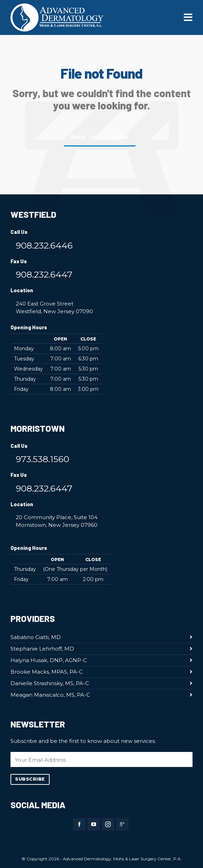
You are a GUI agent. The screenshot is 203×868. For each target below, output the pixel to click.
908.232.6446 (44, 245)
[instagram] (108, 824)
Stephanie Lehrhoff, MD (42, 649)
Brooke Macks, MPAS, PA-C (47, 672)
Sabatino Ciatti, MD (36, 637)
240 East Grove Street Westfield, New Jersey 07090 (54, 307)
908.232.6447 (44, 274)
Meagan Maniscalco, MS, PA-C (50, 695)
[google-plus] (122, 824)
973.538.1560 (42, 459)
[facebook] (79, 824)
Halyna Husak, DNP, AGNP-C (49, 660)
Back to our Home (100, 137)
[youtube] (94, 824)
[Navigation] (188, 17)
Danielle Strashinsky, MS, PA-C (50, 683)
